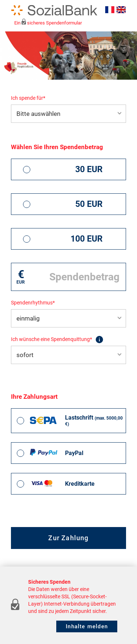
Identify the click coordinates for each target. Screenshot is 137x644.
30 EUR (89, 169)
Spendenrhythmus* (33, 303)
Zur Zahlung (68, 538)
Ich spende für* (28, 98)
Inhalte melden (87, 626)
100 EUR (87, 239)
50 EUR (89, 204)
